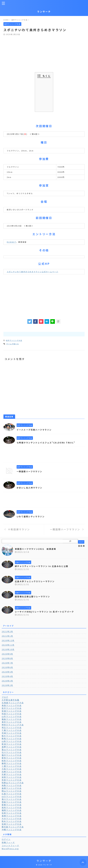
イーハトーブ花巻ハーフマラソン (35, 430)
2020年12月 (8, 640)
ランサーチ (44, 12)
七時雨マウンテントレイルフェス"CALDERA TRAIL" (48, 443)
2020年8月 (7, 658)
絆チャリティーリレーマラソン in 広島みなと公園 (43, 566)
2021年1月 (7, 636)
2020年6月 (7, 667)
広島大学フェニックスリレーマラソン (36, 581)
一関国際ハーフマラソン (30, 471)
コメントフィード (11, 845)
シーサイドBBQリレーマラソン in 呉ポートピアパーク (46, 612)
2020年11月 (8, 645)
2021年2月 (7, 631)
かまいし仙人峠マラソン (30, 488)
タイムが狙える (13, 344)
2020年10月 (8, 649)
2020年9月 (7, 654)
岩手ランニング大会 (14, 340)
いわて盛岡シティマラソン (31, 516)
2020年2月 (7, 685)
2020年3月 (7, 681)
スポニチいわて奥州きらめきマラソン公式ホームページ (33, 272)
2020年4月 (7, 676)
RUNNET (12, 242)
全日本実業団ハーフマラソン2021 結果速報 (50, 547)
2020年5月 (7, 672)
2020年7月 (7, 663)
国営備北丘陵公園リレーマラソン (33, 596)
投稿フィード (8, 842)
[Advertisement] (44, 53)
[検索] (70, 541)
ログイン (6, 839)
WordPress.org (10, 849)
